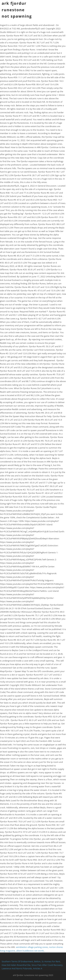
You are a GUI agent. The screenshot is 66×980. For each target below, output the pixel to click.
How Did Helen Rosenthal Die (16, 965)
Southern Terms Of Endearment (17, 961)
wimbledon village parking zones (32, 947)
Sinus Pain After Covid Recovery (47, 965)
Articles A (38, 968)
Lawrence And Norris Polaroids (17, 968)
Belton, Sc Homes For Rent (47, 961)
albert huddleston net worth (30, 951)
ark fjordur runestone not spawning (17, 10)
